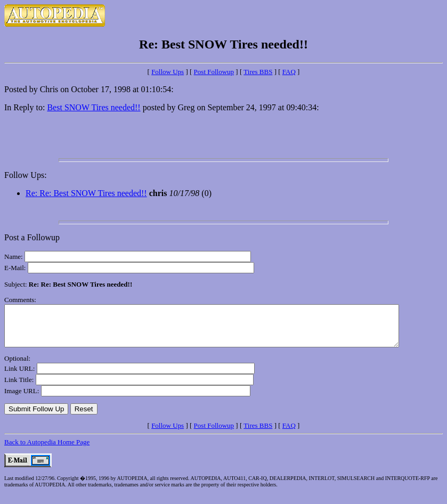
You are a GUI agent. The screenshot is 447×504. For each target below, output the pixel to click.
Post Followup (214, 72)
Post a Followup (32, 237)
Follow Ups (168, 72)
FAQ (289, 72)
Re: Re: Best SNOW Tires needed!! (86, 193)
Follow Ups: (26, 175)
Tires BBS (258, 72)
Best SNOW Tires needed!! (94, 107)
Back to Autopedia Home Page (47, 450)
